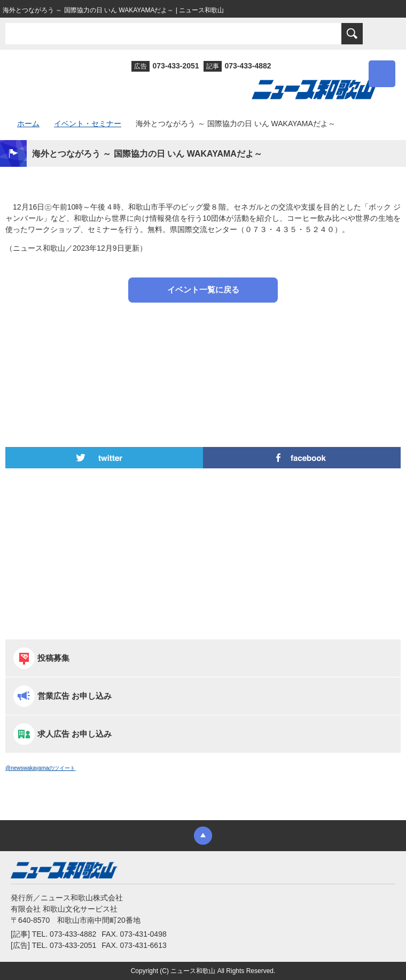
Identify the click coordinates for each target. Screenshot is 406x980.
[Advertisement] (203, 348)
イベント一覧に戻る (203, 290)
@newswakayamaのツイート (40, 768)
